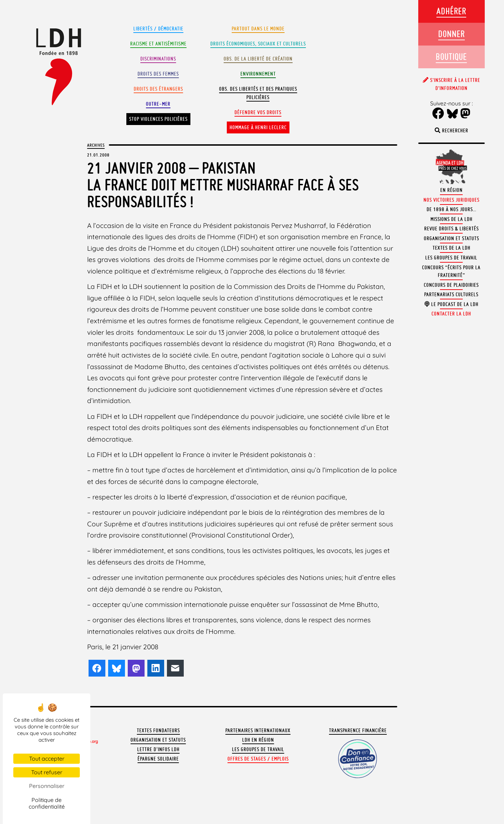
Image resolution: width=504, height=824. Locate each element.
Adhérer (451, 11)
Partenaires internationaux (258, 730)
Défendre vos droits (258, 112)
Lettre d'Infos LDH (158, 749)
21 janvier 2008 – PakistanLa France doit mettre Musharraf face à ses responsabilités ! (223, 185)
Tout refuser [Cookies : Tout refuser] (47, 772)
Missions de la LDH (451, 219)
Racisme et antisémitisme (158, 44)
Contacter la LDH (451, 314)
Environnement (258, 74)
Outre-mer (158, 104)
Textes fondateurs (158, 730)
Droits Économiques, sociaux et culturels (258, 44)
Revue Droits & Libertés (451, 229)
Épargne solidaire (158, 759)
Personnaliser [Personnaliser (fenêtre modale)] (47, 786)
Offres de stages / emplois (258, 759)
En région (451, 190)
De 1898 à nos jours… (451, 209)
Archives (96, 145)
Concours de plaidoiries (451, 285)
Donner (451, 34)
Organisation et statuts (158, 740)
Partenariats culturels (451, 295)
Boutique (451, 57)
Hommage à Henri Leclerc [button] (258, 127)
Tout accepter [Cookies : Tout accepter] (47, 759)
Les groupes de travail (258, 749)
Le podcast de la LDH (451, 304)
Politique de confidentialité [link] (47, 803)
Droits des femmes (158, 74)
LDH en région (258, 740)
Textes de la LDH (451, 248)
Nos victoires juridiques (451, 200)
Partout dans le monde (258, 29)
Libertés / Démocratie (158, 29)
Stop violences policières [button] (158, 119)
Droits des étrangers (158, 89)
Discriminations (158, 59)
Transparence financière (358, 730)
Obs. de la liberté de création (258, 59)
